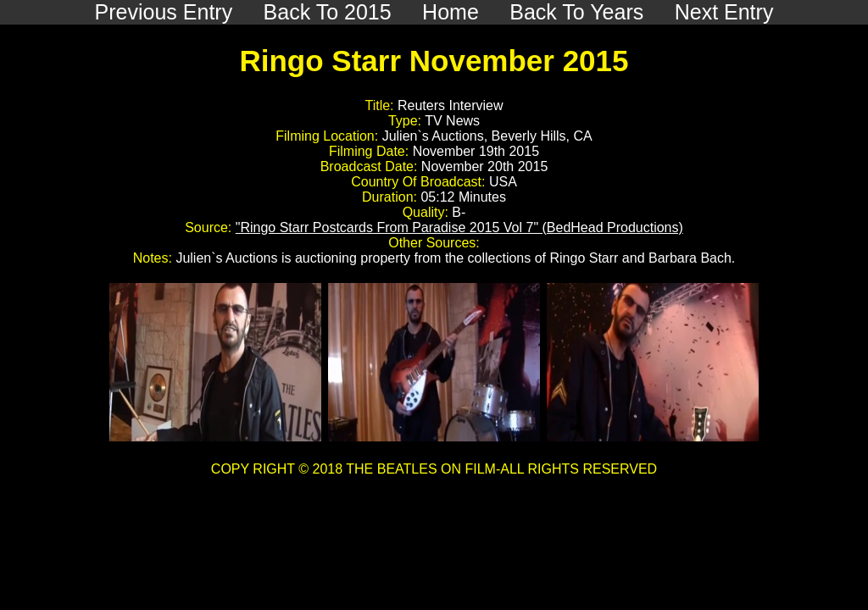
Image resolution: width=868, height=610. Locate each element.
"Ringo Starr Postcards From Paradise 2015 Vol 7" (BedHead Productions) (459, 227)
